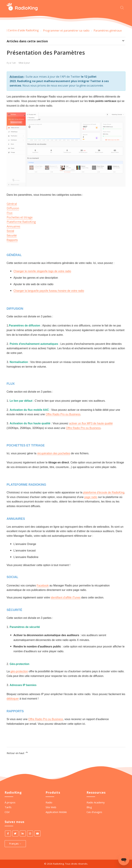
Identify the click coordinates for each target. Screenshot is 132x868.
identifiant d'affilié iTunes (66, 597)
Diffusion (13, 208)
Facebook (43, 585)
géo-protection (19, 671)
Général (12, 204)
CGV (7, 812)
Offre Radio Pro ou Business (63, 414)
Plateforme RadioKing (21, 222)
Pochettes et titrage (20, 217)
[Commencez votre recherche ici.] (123, 7)
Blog (89, 807)
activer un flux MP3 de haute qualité (91, 423)
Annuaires (13, 226)
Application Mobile (56, 812)
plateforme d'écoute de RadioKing (104, 492)
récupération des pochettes (54, 453)
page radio (91, 497)
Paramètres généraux (108, 31)
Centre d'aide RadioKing (23, 30)
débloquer (13, 699)
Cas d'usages (94, 812)
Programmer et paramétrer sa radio (66, 31)
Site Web (51, 807)
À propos (10, 802)
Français (15, 843)
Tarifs (8, 807)
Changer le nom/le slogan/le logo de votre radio (42, 271)
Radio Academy (96, 802)
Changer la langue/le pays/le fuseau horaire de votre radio (49, 291)
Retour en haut (18, 753)
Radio (49, 802)
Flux (10, 213)
